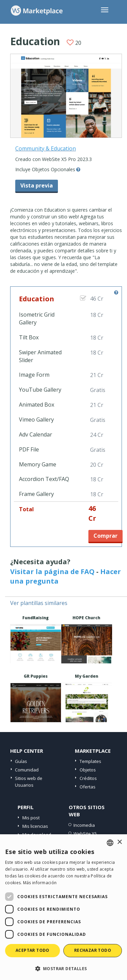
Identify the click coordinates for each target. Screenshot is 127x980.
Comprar (105, 536)
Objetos (88, 770)
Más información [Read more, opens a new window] (40, 883)
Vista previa (37, 185)
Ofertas (88, 787)
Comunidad (27, 770)
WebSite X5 (85, 834)
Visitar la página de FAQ (52, 572)
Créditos (88, 778)
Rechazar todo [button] (93, 950)
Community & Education (46, 148)
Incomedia (84, 825)
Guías (21, 761)
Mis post (31, 818)
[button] (63, 968)
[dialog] (63, 907)
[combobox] (110, 843)
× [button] (119, 842)
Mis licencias (35, 826)
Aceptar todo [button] (33, 950)
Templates (90, 761)
